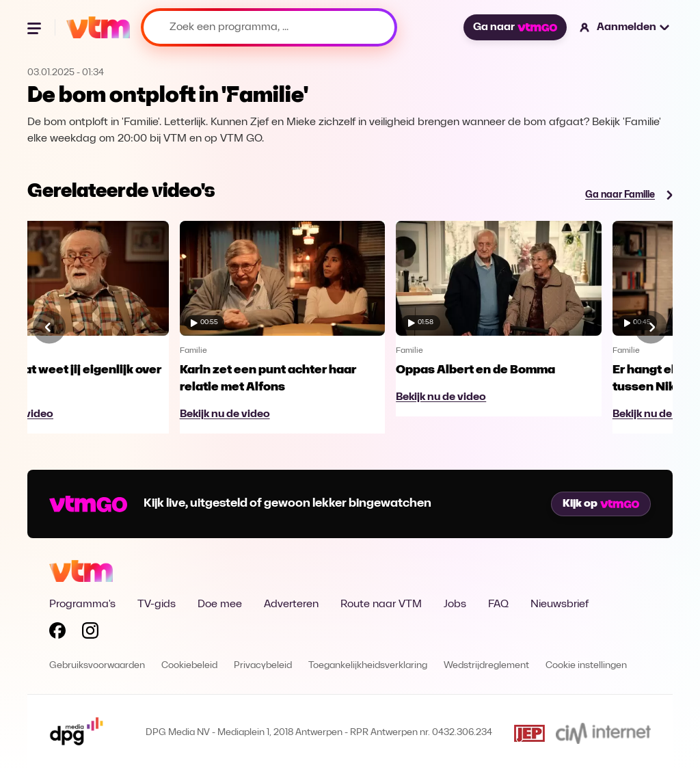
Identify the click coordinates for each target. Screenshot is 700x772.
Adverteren (291, 604)
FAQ (498, 604)
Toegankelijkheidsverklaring (368, 666)
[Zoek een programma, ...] (269, 27)
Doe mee (220, 604)
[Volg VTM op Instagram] (90, 633)
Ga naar (515, 27)
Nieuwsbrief (560, 604)
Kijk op (601, 504)
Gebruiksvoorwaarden (97, 666)
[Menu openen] (36, 27)
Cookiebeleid (189, 666)
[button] (625, 27)
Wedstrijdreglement (486, 666)
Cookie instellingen (586, 666)
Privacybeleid (263, 666)
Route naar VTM (381, 604)
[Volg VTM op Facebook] (57, 633)
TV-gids (157, 604)
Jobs (455, 604)
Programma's (82, 604)
